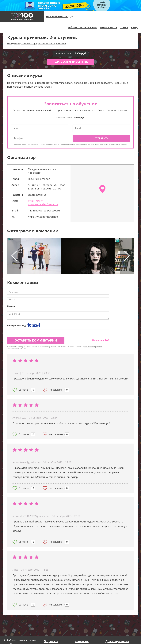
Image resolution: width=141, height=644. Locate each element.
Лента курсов (109, 27)
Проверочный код (16, 325)
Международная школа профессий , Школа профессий (37, 44)
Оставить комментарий (36, 340)
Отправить (101, 138)
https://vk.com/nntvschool (43, 217)
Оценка (11, 306)
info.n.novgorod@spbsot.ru (44, 210)
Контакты (82, 641)
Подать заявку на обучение (70, 62)
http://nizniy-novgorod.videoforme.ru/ (43, 203)
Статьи (124, 27)
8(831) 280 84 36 (37, 195)
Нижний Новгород (60, 16)
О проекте (51, 641)
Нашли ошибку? (101, 340)
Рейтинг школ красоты (83, 27)
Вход (134, 27)
